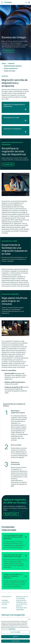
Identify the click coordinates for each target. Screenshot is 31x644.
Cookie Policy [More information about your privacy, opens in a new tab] (12, 629)
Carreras (4, 608)
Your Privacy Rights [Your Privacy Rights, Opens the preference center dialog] (15, 632)
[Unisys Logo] (8, 2)
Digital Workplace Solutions (13, 66)
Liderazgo (5, 600)
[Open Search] (26, 2)
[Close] (29, 619)
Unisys (4, 63)
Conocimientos (6, 597)
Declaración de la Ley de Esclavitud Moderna (22, 604)
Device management (11, 68)
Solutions (11, 63)
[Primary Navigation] (2, 2)
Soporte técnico (21, 600)
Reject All (15, 637)
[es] (29, 2)
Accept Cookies (16, 641)
